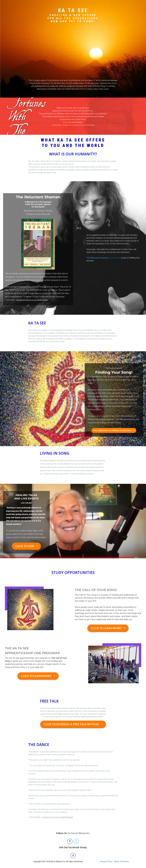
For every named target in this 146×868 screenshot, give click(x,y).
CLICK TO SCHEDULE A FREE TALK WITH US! (73, 724)
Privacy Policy (106, 862)
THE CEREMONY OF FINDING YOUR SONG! (114, 430)
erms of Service (122, 862)
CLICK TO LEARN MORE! (108, 628)
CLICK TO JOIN (26, 546)
